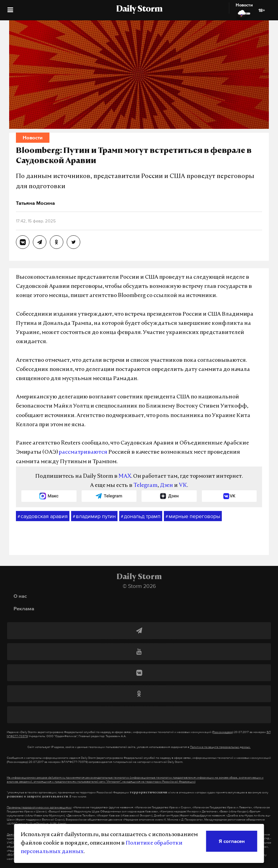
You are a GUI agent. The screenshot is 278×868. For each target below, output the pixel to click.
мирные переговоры (193, 516)
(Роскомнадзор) (223, 732)
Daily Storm (139, 9)
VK (183, 486)
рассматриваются (83, 452)
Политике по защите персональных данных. (220, 747)
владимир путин (94, 516)
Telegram (145, 486)
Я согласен (232, 841)
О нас (20, 596)
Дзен (166, 486)
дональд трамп (141, 516)
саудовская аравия (43, 516)
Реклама (24, 608)
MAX (125, 476)
